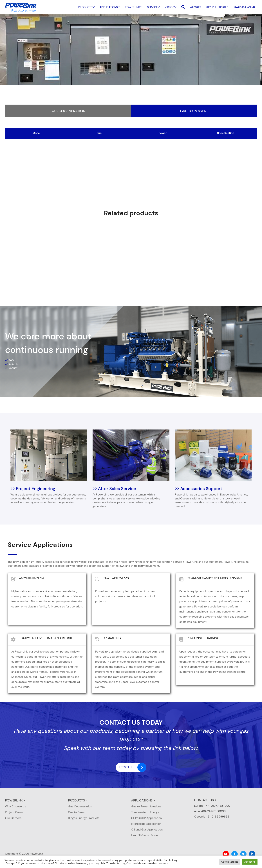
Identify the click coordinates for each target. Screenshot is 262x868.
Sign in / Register (217, 7)
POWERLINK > (15, 800)
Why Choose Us (15, 806)
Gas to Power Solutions (146, 806)
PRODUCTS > (78, 800)
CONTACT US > (205, 800)
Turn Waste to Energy (145, 812)
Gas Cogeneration (68, 111)
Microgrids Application (146, 824)
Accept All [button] (250, 862)
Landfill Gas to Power (145, 835)
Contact (195, 7)
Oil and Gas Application (147, 830)
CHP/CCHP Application (146, 818)
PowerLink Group (244, 7)
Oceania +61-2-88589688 (212, 817)
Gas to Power (193, 111)
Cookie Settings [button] (230, 862)
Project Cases (14, 812)
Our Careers (13, 818)
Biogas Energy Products (84, 818)
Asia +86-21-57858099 (210, 811)
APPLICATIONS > (143, 800)
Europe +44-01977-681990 (212, 806)
